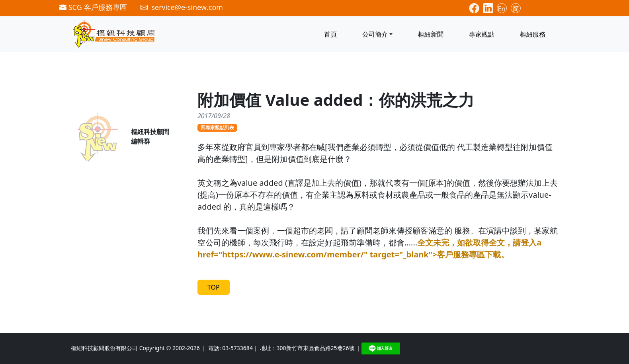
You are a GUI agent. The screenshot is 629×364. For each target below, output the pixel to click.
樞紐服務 (533, 34)
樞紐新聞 (431, 34)
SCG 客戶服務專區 (93, 7)
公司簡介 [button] (375, 34)
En (502, 9)
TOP (214, 287)
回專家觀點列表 (217, 127)
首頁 (330, 34)
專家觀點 (482, 34)
